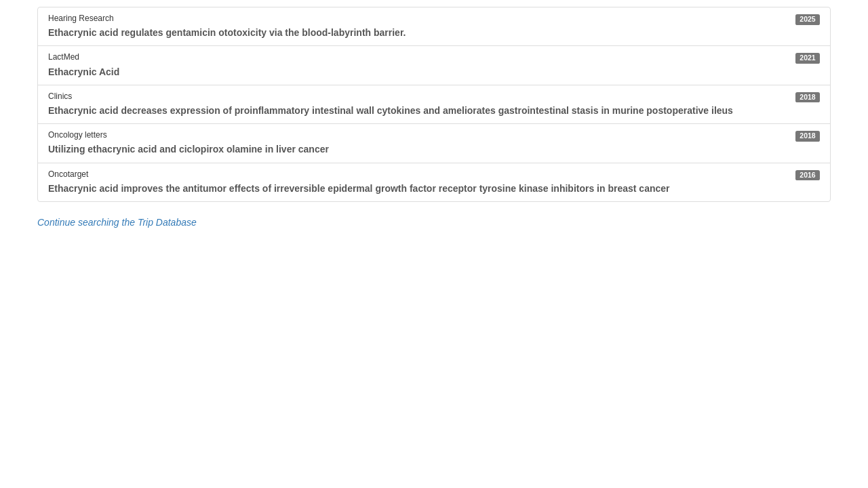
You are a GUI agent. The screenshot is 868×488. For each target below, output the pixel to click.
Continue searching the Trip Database (117, 222)
